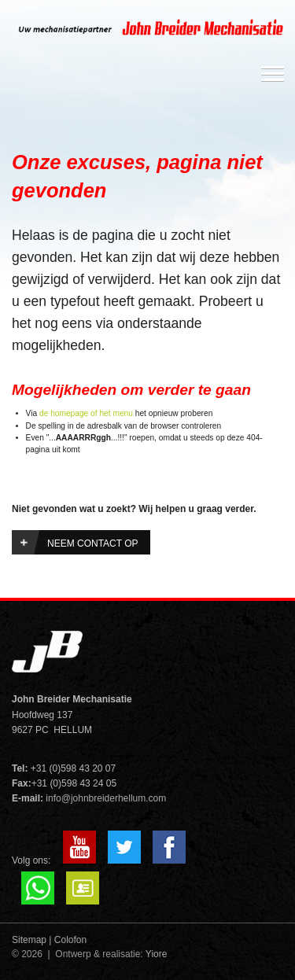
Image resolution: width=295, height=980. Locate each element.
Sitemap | (31, 940)
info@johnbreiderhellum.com (106, 798)
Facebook (169, 847)
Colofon (70, 940)
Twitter (124, 847)
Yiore (157, 954)
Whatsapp (38, 888)
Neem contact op (93, 543)
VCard (83, 888)
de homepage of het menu (86, 413)
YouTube (79, 847)
